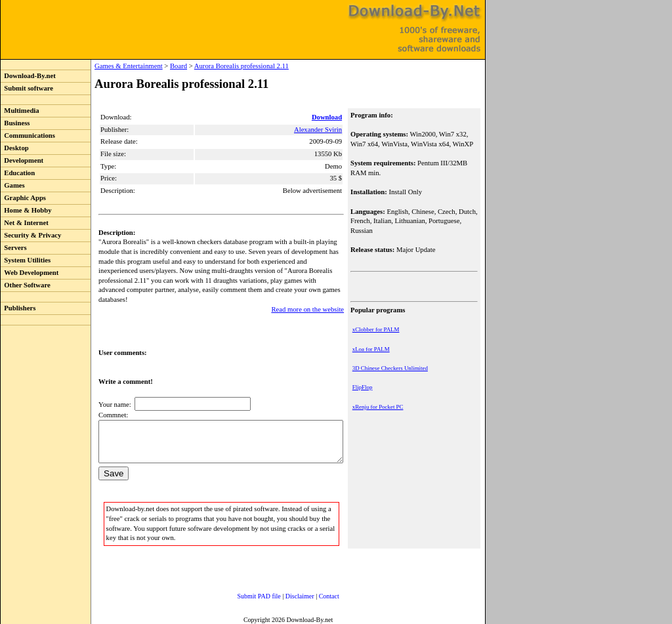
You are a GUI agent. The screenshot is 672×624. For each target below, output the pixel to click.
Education (18, 173)
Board (152, 66)
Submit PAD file (246, 594)
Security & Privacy (31, 235)
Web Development (30, 273)
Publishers (18, 308)
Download (328, 117)
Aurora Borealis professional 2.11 (215, 66)
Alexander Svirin (319, 130)
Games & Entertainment (102, 66)
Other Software (26, 285)
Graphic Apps (23, 198)
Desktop (15, 148)
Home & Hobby (26, 210)
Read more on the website (309, 300)
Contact (316, 594)
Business (15, 123)
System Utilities (26, 260)
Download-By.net (28, 76)
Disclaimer (287, 594)
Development (22, 160)
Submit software (27, 88)
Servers (14, 248)
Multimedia (20, 111)
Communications (28, 135)
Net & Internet (25, 223)
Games (13, 185)
